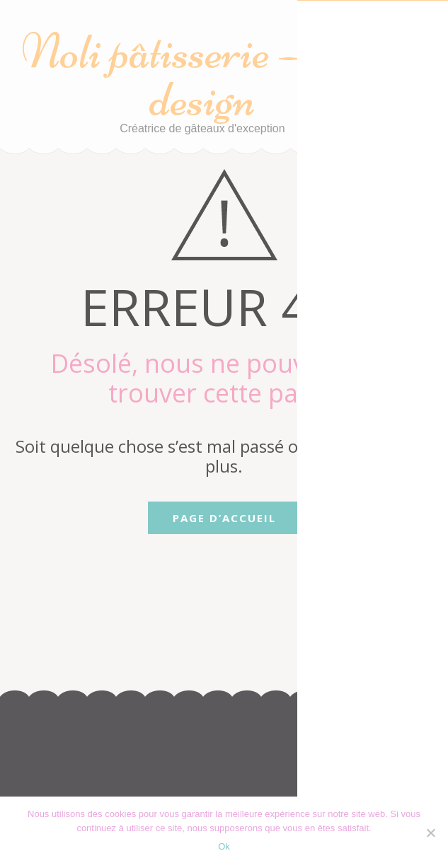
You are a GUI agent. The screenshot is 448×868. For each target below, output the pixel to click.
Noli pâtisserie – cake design (202, 75)
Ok (224, 846)
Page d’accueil (224, 518)
